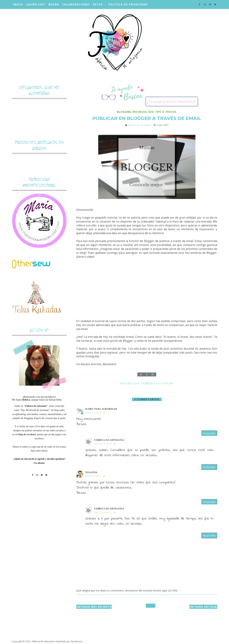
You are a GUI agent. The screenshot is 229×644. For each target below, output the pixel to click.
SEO (151, 112)
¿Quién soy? (36, 4)
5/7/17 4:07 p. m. (96, 476)
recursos (140, 112)
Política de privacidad (128, 4)
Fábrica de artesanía (109, 440)
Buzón (54, 4)
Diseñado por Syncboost (69, 641)
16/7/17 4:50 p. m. (105, 444)
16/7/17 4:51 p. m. (105, 512)
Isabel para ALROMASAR (101, 409)
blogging (124, 112)
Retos (98, 4)
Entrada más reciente (94, 607)
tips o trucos (166, 112)
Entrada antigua (203, 607)
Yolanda (91, 472)
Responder (209, 433)
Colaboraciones (76, 4)
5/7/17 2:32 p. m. (96, 413)
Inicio (18, 4)
